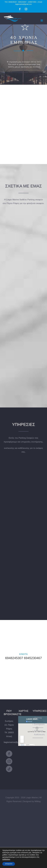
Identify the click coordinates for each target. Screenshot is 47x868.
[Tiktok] (9, 769)
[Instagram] (9, 761)
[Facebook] (9, 754)
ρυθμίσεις (6, 859)
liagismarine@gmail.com (15, 742)
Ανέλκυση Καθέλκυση (38, 733)
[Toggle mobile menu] (42, 20)
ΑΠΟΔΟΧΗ (9, 864)
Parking (38, 718)
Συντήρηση (38, 724)
